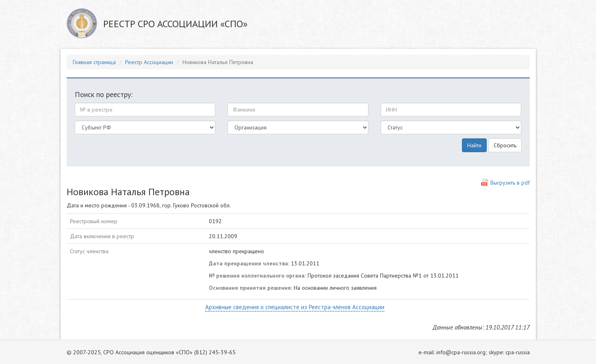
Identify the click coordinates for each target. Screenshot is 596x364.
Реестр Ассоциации (149, 62)
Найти (474, 145)
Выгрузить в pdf (510, 183)
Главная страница (94, 62)
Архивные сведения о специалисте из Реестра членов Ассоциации (295, 307)
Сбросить (505, 145)
